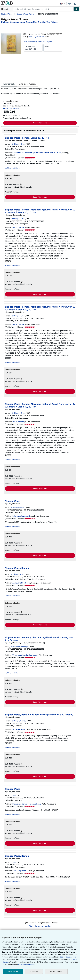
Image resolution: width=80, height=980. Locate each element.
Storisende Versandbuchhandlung (27, 804)
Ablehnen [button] (34, 971)
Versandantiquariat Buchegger (25, 655)
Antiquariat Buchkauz (21, 583)
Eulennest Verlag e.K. (21, 516)
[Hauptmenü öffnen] (5, 9)
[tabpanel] (39, 91)
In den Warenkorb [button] (40, 123)
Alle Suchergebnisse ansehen (40, 926)
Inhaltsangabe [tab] (9, 84)
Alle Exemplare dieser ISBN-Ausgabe (38, 42)
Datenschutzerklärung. (27, 964)
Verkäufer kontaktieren (13, 168)
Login (69, 4)
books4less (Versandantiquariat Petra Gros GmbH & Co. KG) (37, 153)
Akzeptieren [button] (13, 971)
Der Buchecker (18, 227)
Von (33, 48)
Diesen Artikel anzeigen (11, 108)
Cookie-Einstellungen (68, 957)
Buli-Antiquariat (19, 871)
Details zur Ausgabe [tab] (28, 84)
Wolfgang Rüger (19, 729)
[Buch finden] (76, 9)
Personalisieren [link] (56, 971)
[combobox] (43, 9)
